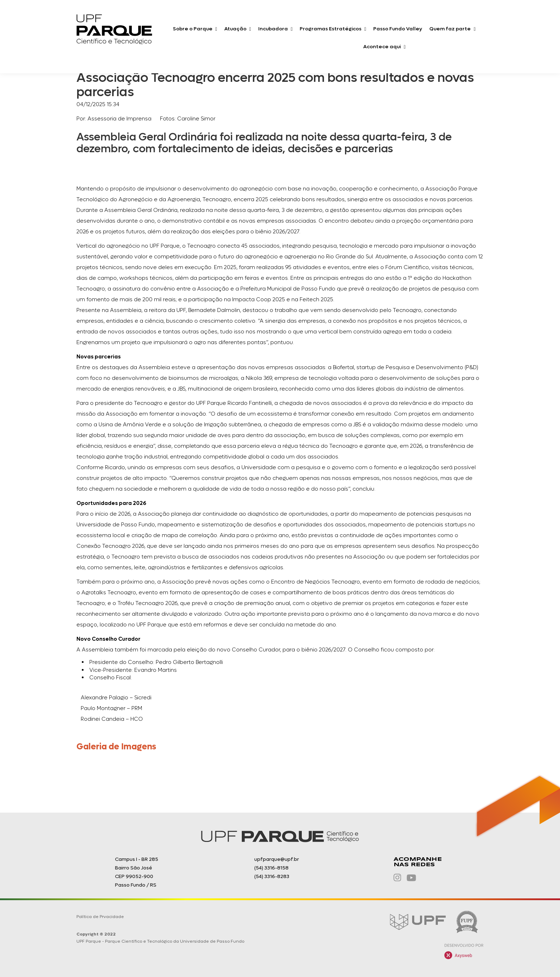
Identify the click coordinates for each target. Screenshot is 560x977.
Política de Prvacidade (100, 917)
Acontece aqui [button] (384, 47)
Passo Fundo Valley (398, 29)
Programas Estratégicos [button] (333, 29)
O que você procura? (440, 48)
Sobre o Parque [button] (195, 29)
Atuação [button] (238, 29)
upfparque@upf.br (277, 859)
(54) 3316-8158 (271, 868)
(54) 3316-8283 (272, 876)
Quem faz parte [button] (452, 29)
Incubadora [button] (275, 29)
